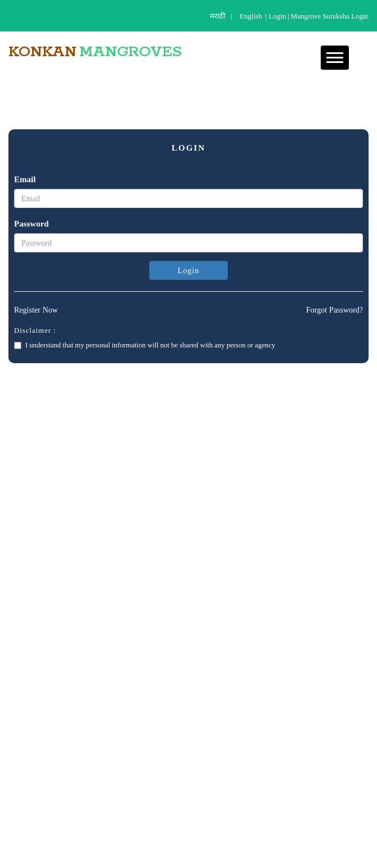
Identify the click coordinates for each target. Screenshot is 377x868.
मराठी (217, 16)
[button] (335, 58)
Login (188, 270)
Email (25, 179)
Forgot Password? (335, 310)
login (277, 16)
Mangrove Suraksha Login (330, 16)
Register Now (36, 310)
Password (32, 223)
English (251, 16)
